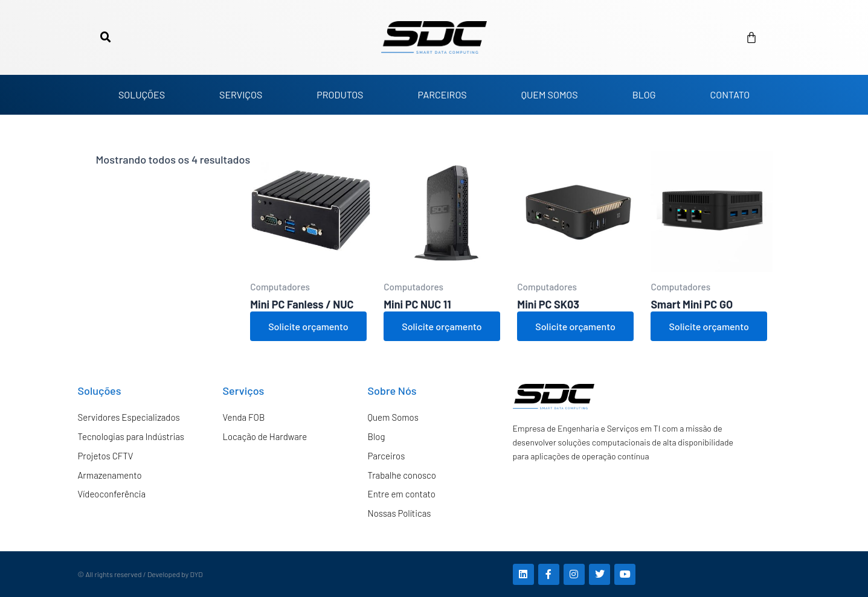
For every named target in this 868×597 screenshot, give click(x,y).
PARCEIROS (442, 94)
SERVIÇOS (241, 94)
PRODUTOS (340, 94)
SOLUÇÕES (142, 94)
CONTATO (730, 94)
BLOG (644, 94)
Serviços (244, 391)
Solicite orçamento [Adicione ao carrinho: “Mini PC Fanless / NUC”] (308, 326)
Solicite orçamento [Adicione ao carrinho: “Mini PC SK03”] (575, 326)
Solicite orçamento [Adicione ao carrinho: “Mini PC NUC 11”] (442, 326)
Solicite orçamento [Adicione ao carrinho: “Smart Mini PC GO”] (709, 326)
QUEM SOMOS (550, 94)
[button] (106, 37)
